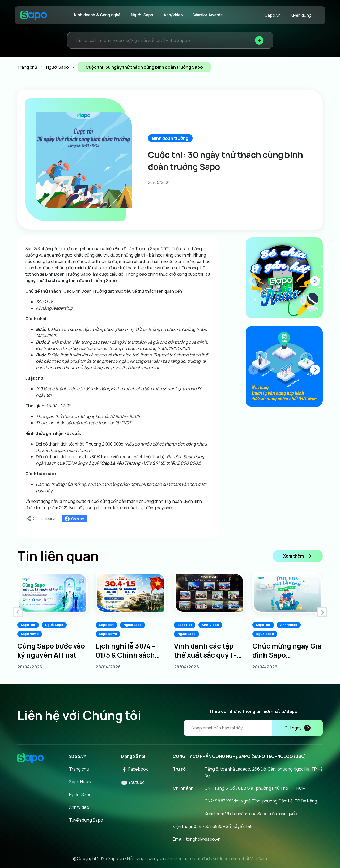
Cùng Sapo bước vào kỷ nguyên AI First (51, 650)
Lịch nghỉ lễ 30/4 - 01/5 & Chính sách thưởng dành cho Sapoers (125, 650)
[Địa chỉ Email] (253, 728)
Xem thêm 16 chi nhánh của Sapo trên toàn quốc (251, 814)
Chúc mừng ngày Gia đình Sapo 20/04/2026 (287, 650)
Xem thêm (298, 556)
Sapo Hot (28, 625)
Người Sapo (142, 15)
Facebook (134, 769)
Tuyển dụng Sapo (86, 820)
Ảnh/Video (210, 625)
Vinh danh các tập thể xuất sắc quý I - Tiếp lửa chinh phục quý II (207, 650)
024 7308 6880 (208, 826)
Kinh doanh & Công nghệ (97, 15)
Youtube (133, 782)
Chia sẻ (74, 519)
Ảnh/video (173, 15)
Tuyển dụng (300, 15)
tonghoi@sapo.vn (203, 839)
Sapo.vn (273, 15)
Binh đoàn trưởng (170, 138)
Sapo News (30, 634)
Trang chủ (79, 769)
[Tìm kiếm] (259, 40)
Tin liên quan (58, 556)
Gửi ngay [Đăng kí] (297, 728)
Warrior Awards (208, 15)
